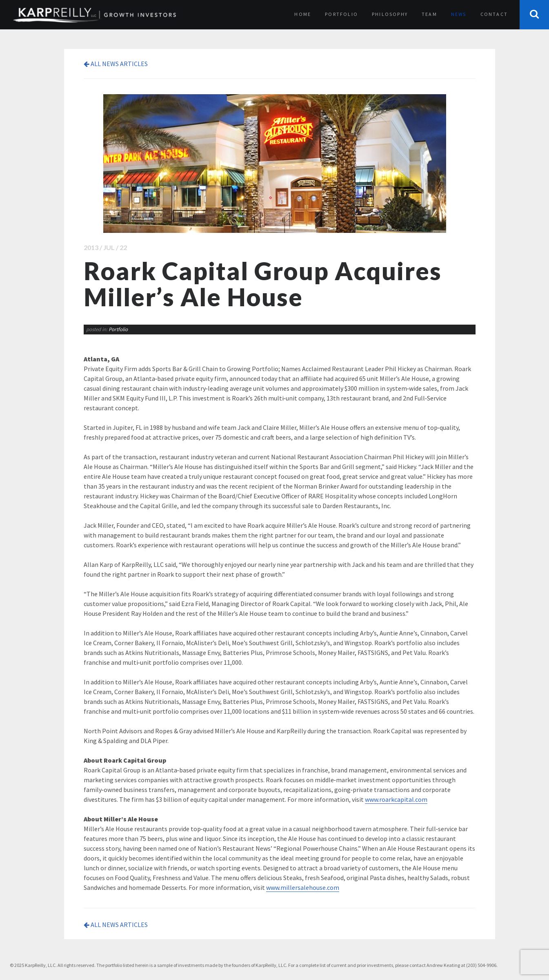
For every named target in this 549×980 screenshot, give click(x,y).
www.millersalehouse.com (303, 887)
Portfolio (341, 14)
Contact (494, 14)
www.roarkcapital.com (396, 799)
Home (303, 14)
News (459, 14)
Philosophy (390, 14)
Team (429, 14)
